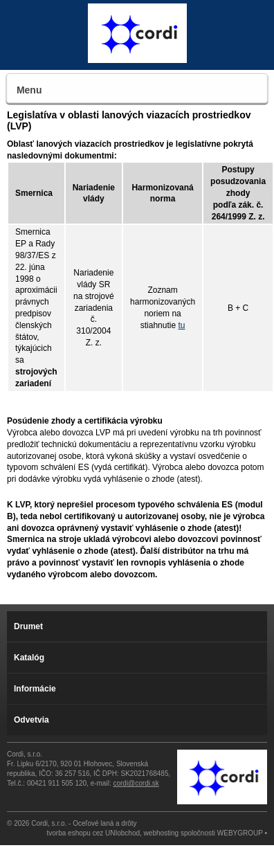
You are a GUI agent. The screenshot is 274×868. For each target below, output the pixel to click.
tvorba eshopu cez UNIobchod (94, 833)
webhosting (162, 833)
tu (181, 325)
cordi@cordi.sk (136, 783)
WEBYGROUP (240, 833)
